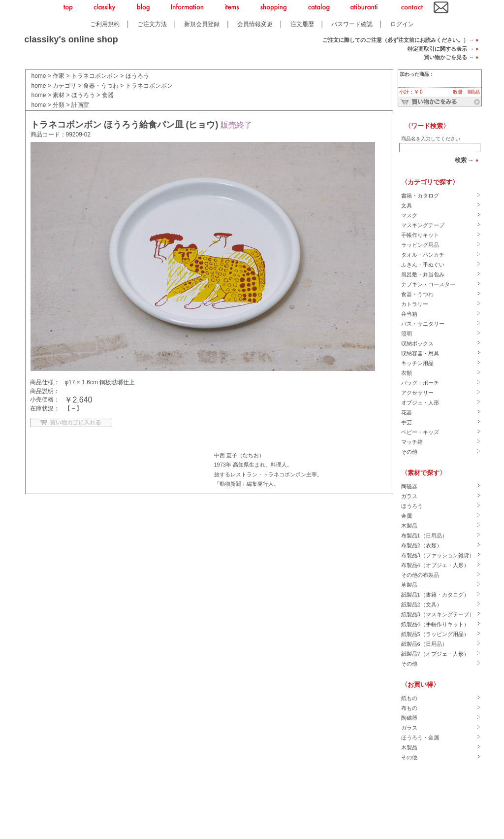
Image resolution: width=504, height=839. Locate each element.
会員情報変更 (255, 24)
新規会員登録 (202, 24)
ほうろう (137, 76)
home (39, 76)
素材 (59, 95)
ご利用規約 (105, 24)
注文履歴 (302, 24)
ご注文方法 (152, 24)
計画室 (80, 105)
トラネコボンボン (95, 76)
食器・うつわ (101, 86)
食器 (108, 95)
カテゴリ (64, 86)
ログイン (402, 24)
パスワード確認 (352, 24)
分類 (59, 105)
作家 (59, 76)
